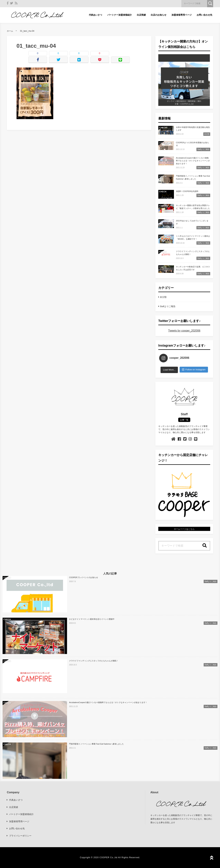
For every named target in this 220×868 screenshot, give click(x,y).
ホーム (10, 31)
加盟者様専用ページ (182, 15)
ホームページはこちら (184, 529)
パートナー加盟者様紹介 (120, 15)
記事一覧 (184, 420)
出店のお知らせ (159, 15)
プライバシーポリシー (20, 836)
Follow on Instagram (194, 370)
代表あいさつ (96, 15)
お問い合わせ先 (204, 15)
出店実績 (141, 15)
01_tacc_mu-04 (27, 31)
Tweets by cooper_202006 (184, 331)
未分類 (163, 297)
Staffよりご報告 (168, 306)
